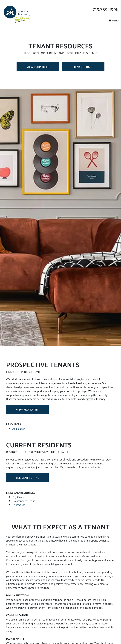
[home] (17, 14)
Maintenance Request (25, 501)
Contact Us (19, 505)
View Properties (38, 67)
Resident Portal (27, 478)
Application (19, 429)
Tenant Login (83, 67)
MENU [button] (114, 20)
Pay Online (19, 497)
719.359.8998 (106, 9)
